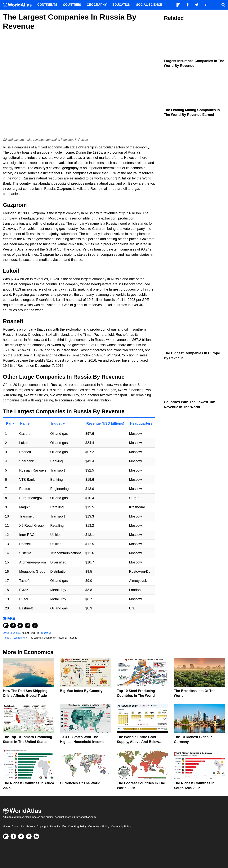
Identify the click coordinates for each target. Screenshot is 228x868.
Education (121, 5)
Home (6, 826)
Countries (72, 5)
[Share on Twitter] (20, 626)
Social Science (149, 5)
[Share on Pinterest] (28, 626)
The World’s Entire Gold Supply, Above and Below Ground (138, 742)
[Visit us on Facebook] (13, 836)
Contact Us (18, 826)
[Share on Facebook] (13, 626)
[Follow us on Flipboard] (6, 836)
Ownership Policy (121, 826)
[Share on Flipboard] (6, 626)
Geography (97, 5)
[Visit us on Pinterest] (29, 836)
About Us (55, 826)
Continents (47, 5)
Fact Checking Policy (74, 826)
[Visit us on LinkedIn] (36, 836)
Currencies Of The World (80, 783)
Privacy (31, 826)
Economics (45, 633)
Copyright (42, 826)
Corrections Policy (99, 826)
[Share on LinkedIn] (35, 626)
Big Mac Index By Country (81, 691)
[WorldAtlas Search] (223, 5)
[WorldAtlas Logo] (19, 5)
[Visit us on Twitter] (21, 836)
